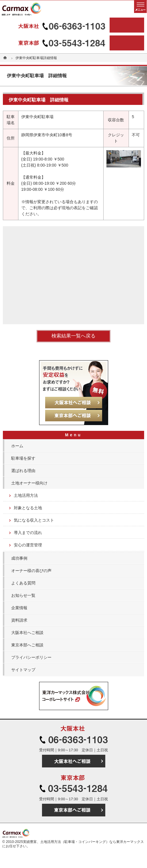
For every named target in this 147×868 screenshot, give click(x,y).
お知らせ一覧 (23, 595)
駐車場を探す (23, 458)
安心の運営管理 (28, 545)
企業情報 (19, 608)
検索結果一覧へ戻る (73, 336)
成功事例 (19, 558)
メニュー (140, 7)
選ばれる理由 (23, 471)
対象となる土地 (28, 508)
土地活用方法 (26, 495)
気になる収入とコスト (34, 520)
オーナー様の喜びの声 (31, 571)
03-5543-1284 (56, 43)
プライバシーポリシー (31, 657)
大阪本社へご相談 (27, 633)
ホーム (17, 446)
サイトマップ (23, 670)
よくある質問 (23, 583)
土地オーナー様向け (29, 483)
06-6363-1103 (56, 25)
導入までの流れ (28, 533)
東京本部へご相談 (27, 645)
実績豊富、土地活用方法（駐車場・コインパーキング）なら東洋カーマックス (83, 842)
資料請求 (19, 620)
